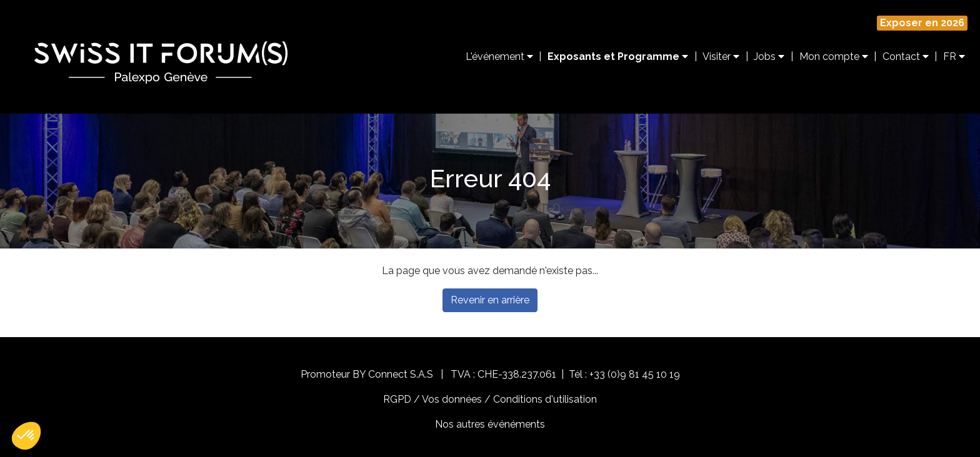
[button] (26, 436)
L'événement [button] (499, 57)
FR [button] (954, 57)
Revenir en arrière (490, 300)
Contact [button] (906, 57)
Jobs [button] (769, 57)
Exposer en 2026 (922, 23)
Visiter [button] (721, 57)
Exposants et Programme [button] (618, 57)
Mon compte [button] (834, 57)
